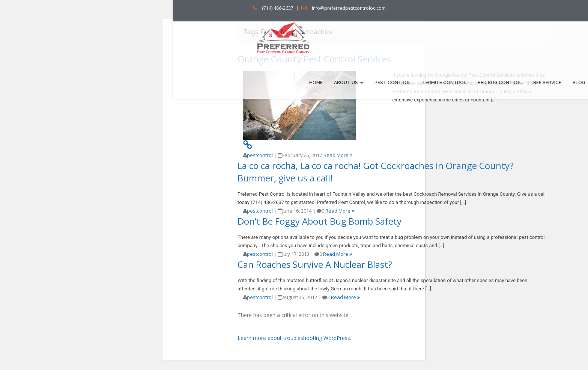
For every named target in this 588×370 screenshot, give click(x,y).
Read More (338, 155)
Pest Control (393, 83)
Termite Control (444, 83)
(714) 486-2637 (278, 8)
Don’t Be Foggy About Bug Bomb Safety (320, 221)
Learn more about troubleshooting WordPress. (294, 338)
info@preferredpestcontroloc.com (349, 8)
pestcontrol (260, 155)
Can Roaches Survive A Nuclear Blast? (315, 264)
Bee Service (547, 83)
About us (349, 83)
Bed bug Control (500, 83)
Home (316, 83)
